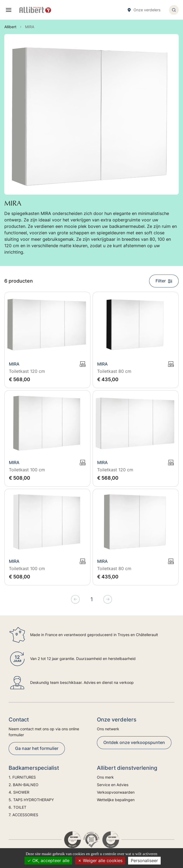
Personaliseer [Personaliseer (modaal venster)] (144, 860)
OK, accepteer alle (48, 860)
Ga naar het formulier (37, 748)
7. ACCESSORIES (23, 815)
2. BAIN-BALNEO (24, 785)
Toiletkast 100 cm (27, 470)
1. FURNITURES (22, 777)
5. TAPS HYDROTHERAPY (31, 800)
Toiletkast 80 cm (114, 371)
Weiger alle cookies (100, 860)
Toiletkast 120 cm (27, 371)
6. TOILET (17, 807)
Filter (164, 281)
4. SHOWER (19, 792)
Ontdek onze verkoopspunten (134, 742)
